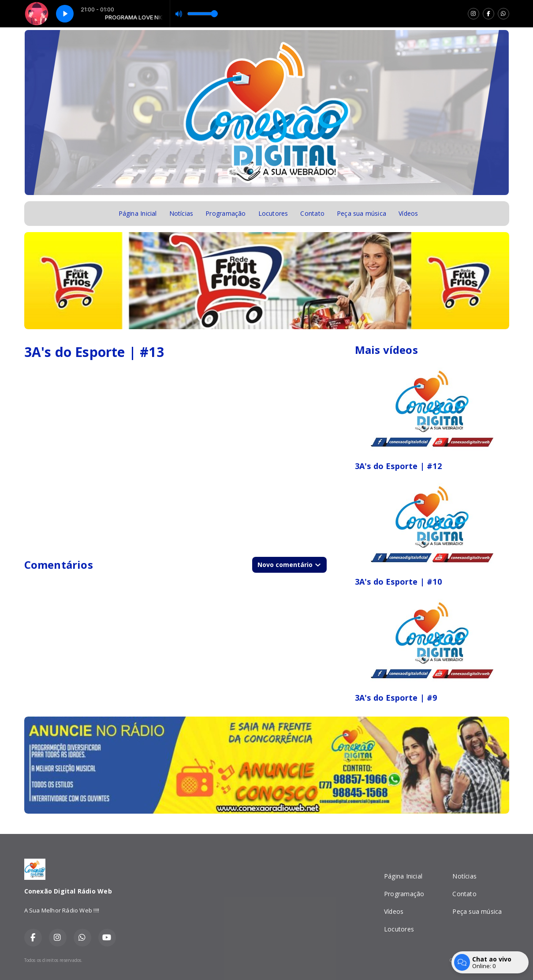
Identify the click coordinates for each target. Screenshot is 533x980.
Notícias (181, 213)
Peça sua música (362, 213)
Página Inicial (138, 213)
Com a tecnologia (479, 960)
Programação (225, 213)
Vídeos (408, 213)
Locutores (273, 213)
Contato (312, 213)
